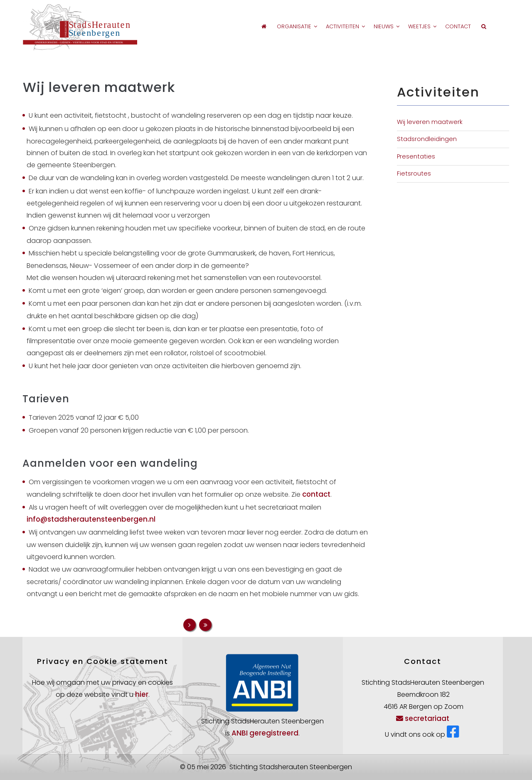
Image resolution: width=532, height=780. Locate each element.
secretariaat (423, 718)
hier (142, 694)
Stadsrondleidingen (427, 139)
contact (316, 494)
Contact (457, 26)
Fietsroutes (414, 173)
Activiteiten (332, 26)
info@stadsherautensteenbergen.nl (91, 519)
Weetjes (417, 26)
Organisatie (278, 26)
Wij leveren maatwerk (430, 122)
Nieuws (378, 26)
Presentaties (416, 156)
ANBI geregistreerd (265, 733)
